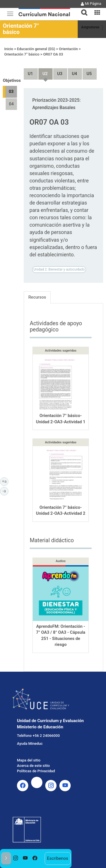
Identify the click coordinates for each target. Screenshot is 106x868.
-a (6, 491)
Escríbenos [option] (58, 858)
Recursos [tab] (37, 297)
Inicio (9, 49)
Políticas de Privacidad (36, 771)
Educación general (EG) (36, 49)
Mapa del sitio (29, 760)
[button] (82, 9)
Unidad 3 (57, 71)
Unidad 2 (43, 71)
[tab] (82, 9)
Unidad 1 (28, 71)
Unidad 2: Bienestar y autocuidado (59, 269)
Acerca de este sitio (33, 766)
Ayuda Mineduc (30, 743)
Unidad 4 (72, 71)
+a (5, 481)
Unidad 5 (87, 71)
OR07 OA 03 (53, 54)
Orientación (68, 49)
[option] (16, 859)
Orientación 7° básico (21, 29)
